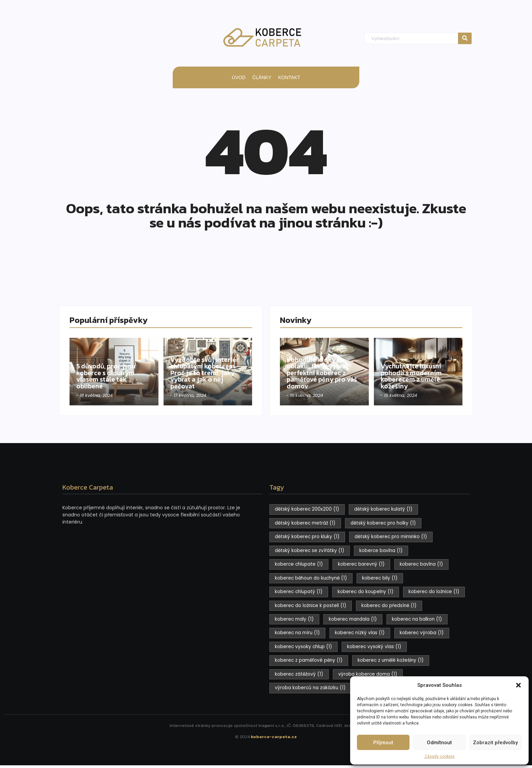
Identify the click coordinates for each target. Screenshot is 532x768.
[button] (518, 685)
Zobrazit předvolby (495, 743)
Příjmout (383, 743)
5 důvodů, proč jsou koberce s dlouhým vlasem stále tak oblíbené (110, 375)
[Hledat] (411, 39)
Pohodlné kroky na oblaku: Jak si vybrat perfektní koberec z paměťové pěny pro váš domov (322, 371)
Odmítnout (439, 743)
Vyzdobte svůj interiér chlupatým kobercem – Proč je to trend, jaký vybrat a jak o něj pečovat (208, 371)
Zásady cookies (440, 756)
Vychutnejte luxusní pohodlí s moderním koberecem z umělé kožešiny (415, 375)
